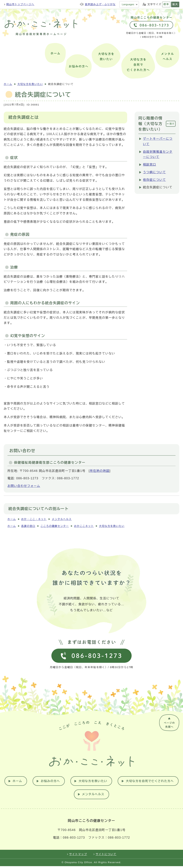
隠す (172, 124)
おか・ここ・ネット (34, 519)
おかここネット (84, 526)
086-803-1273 (74, 839)
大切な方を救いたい (30, 84)
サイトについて (106, 856)
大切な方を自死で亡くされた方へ (72, 796)
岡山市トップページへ (20, 4)
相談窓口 (149, 165)
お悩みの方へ (83, 782)
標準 (166, 4)
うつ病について (154, 172)
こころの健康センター (55, 526)
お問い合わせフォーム (24, 486)
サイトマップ (78, 856)
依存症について (154, 180)
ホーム (8, 84)
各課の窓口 (28, 526)
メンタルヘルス (62, 519)
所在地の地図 (100, 471)
